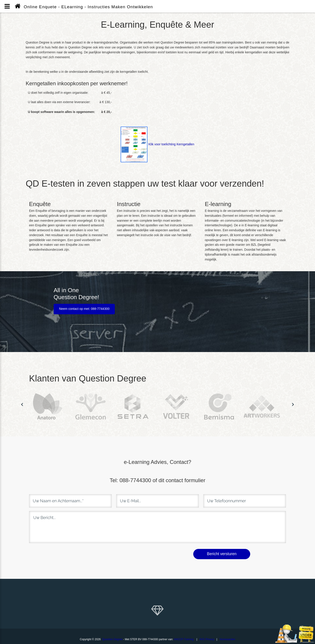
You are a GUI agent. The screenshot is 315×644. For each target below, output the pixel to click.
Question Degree (112, 639)
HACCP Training (184, 639)
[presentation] (66, 553)
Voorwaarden (227, 639)
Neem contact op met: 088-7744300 (84, 308)
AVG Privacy (207, 639)
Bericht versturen (222, 554)
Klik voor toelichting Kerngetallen (157, 144)
